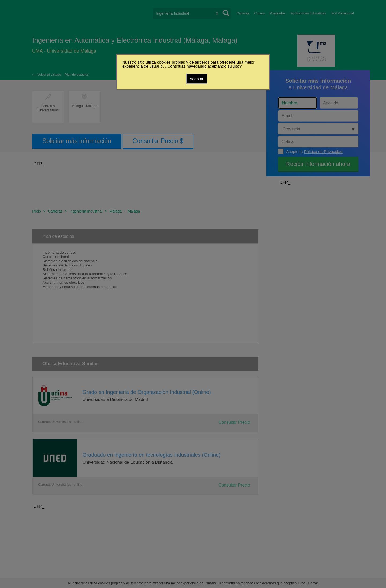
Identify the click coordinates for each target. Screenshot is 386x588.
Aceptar (196, 79)
